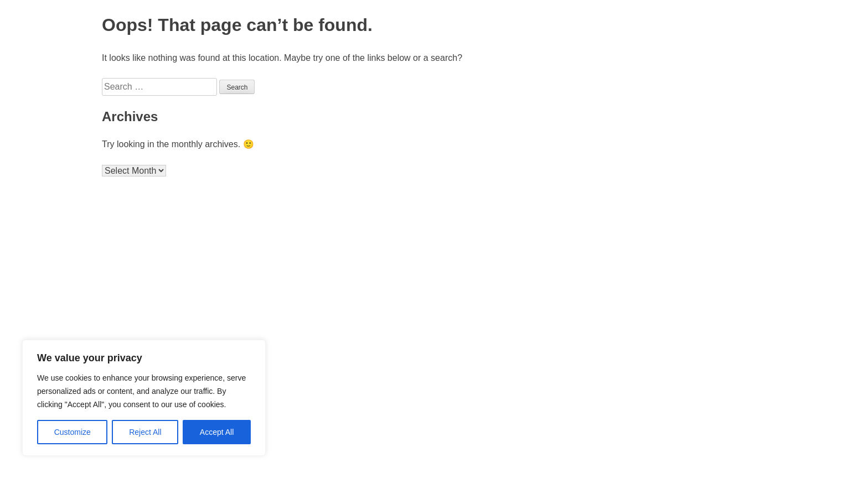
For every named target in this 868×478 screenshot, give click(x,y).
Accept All (217, 432)
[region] (144, 398)
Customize (73, 432)
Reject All (145, 432)
